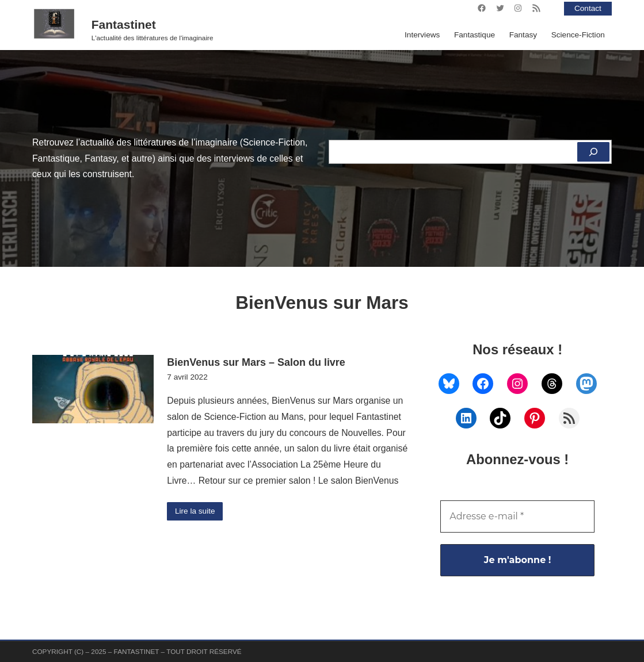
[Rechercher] (593, 152)
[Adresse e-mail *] (517, 516)
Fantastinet (124, 24)
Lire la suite (195, 511)
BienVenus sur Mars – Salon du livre (256, 362)
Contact (588, 8)
